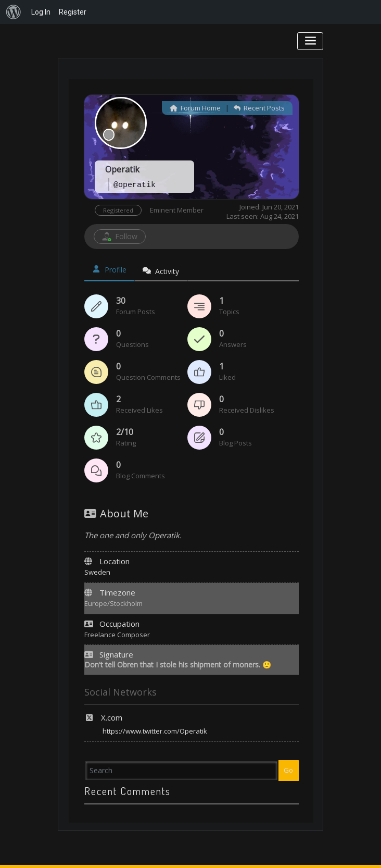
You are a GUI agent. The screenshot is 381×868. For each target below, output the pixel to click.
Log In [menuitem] (41, 12)
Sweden (97, 572)
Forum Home (195, 108)
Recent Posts (259, 108)
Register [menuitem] (73, 12)
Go (288, 770)
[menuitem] (14, 12)
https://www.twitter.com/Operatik (155, 731)
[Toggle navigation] (310, 41)
